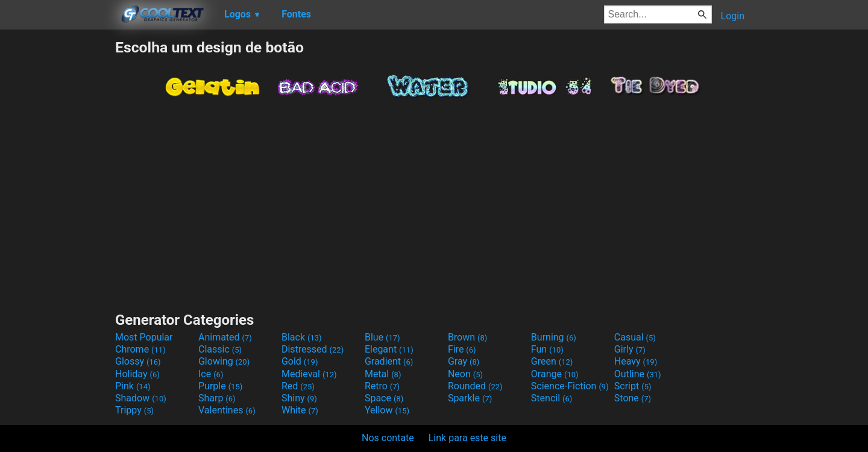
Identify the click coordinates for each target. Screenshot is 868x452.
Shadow (141, 398)
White (300, 410)
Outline (638, 374)
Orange (555, 374)
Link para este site (467, 438)
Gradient (389, 361)
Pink (133, 386)
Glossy (138, 361)
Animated (225, 337)
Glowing (224, 361)
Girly (630, 349)
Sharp (217, 398)
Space (384, 398)
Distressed (313, 349)
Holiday (137, 374)
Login (733, 16)
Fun (547, 349)
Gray (464, 361)
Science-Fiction (570, 386)
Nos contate (388, 438)
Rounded (475, 386)
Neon (465, 374)
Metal (383, 374)
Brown (467, 337)
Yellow (387, 410)
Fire (462, 349)
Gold (300, 361)
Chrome (140, 349)
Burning (554, 337)
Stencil (552, 398)
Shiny (299, 398)
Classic (220, 349)
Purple (220, 386)
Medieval (309, 374)
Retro (382, 386)
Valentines (227, 410)
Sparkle (470, 398)
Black (302, 337)
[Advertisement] (57, 219)
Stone (633, 398)
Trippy (134, 410)
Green (552, 361)
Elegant (389, 349)
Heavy (636, 361)
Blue (382, 337)
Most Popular (144, 337)
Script (633, 386)
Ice (211, 374)
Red (298, 386)
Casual (635, 337)
